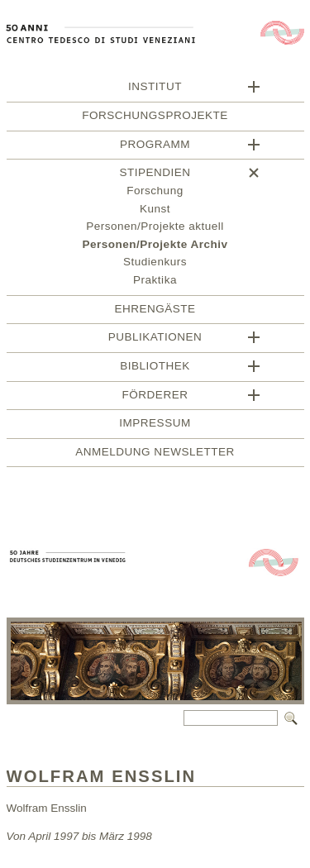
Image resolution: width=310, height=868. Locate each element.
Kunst (155, 211)
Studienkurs (155, 264)
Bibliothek (155, 368)
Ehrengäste (155, 311)
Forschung (155, 193)
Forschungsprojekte (155, 118)
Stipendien (155, 175)
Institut (155, 89)
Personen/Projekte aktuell (155, 229)
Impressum (155, 425)
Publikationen (155, 339)
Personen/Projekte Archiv (155, 247)
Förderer (155, 397)
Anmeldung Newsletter (155, 454)
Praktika (155, 282)
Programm (155, 147)
